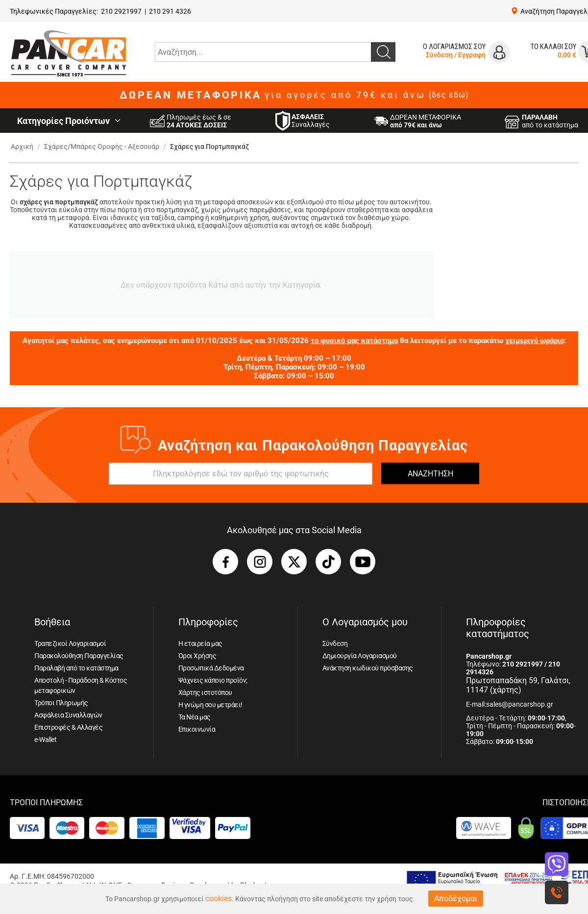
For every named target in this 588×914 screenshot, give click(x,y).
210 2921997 (121, 11)
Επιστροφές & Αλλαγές (68, 727)
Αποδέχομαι (456, 899)
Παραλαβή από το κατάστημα (76, 668)
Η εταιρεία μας (200, 643)
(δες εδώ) (449, 95)
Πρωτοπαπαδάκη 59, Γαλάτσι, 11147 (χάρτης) (518, 685)
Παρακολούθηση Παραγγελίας (79, 656)
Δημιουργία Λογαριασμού (360, 656)
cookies (219, 899)
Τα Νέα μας (195, 717)
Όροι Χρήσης (197, 656)
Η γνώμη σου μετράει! (210, 705)
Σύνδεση (439, 55)
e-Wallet (45, 740)
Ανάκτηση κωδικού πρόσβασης (368, 668)
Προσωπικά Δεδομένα (211, 668)
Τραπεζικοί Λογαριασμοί (70, 643)
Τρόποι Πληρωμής (61, 703)
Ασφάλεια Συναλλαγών (68, 715)
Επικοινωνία (197, 729)
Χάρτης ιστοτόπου (205, 692)
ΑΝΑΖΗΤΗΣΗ (430, 474)
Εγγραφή (472, 55)
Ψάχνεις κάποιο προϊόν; (213, 680)
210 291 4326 (170, 11)
